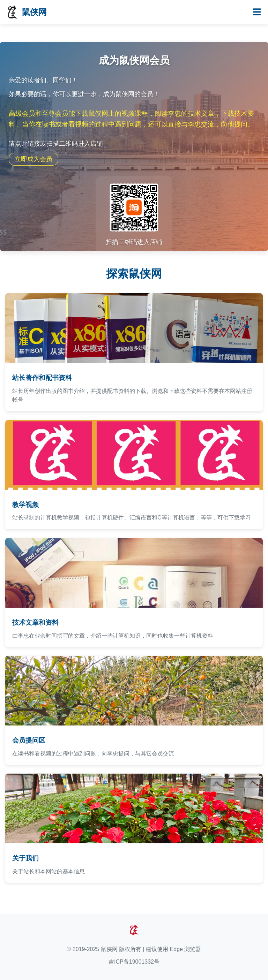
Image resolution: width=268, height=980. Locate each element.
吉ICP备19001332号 (134, 962)
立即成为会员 (33, 159)
